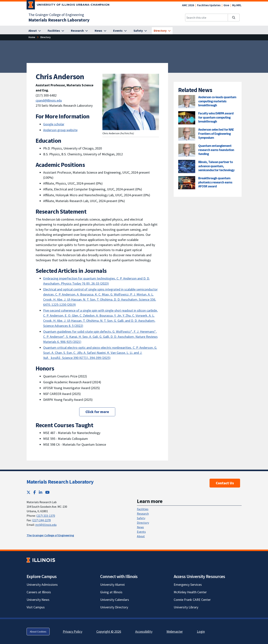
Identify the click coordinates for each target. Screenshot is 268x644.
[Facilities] (56, 31)
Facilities (143, 509)
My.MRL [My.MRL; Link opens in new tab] (237, 5)
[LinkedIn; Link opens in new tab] (41, 492)
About (141, 536)
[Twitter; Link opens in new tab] (28, 492)
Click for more (97, 412)
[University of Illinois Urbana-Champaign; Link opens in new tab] (68, 5)
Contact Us (225, 483)
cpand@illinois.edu (49, 100)
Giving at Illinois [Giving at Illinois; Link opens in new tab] (111, 592)
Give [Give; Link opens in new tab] (226, 5)
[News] (101, 31)
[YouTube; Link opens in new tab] (47, 492)
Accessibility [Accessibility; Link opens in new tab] (144, 631)
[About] (35, 31)
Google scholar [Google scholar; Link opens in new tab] (54, 124)
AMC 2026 (188, 5)
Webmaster (175, 631)
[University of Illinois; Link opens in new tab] (41, 560)
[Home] (32, 37)
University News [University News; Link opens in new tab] (38, 600)
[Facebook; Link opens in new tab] (35, 492)
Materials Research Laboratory (60, 482)
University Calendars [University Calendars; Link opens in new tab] (115, 600)
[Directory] (162, 31)
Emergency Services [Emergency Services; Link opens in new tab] (188, 585)
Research (143, 514)
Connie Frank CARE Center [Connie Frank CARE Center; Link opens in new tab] (192, 600)
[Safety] (140, 31)
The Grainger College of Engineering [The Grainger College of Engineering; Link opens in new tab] (56, 15)
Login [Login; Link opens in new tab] (201, 631)
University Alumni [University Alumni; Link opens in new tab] (112, 585)
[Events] (120, 31)
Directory (143, 523)
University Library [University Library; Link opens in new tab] (186, 607)
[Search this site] (207, 18)
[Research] (79, 31)
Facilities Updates (209, 5)
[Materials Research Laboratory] (59, 20)
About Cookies (38, 632)
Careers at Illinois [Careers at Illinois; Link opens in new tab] (39, 592)
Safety (141, 518)
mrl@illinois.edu (46, 525)
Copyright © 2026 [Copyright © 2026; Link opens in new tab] (109, 631)
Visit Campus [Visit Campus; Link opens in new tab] (36, 607)
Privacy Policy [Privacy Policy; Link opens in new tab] (73, 631)
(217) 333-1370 (46, 516)
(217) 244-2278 (41, 520)
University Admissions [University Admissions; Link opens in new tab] (42, 585)
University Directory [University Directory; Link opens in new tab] (114, 607)
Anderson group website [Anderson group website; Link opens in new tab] (60, 130)
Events (141, 532)
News (140, 527)
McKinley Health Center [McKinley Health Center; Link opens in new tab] (190, 592)
